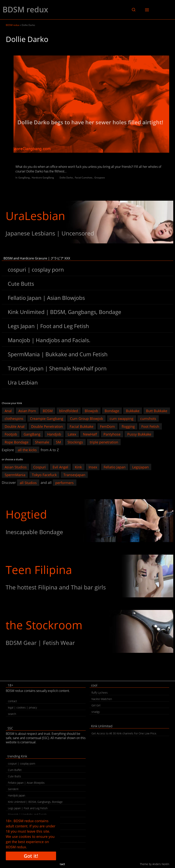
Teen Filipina (39, 570)
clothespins (14, 419)
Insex (93, 467)
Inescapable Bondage (34, 532)
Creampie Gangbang (47, 419)
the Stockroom (44, 625)
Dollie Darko (66, 178)
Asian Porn (27, 411)
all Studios (28, 483)
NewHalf (90, 434)
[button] (134, 10)
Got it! (31, 856)
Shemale (42, 442)
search (12, 714)
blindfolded (69, 411)
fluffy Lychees (100, 693)
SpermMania (15, 475)
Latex (72, 434)
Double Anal (15, 426)
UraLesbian (35, 216)
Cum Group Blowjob (87, 419)
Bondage (112, 411)
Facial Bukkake (82, 426)
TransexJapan (74, 475)
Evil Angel (60, 467)
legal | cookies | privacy (22, 707)
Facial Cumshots (84, 178)
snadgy (96, 712)
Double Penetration (47, 426)
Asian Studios (16, 467)
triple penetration (104, 442)
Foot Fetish (150, 426)
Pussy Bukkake (139, 434)
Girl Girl (96, 705)
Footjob (11, 434)
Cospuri (40, 467)
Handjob (54, 434)
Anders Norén (161, 864)
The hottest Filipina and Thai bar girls (56, 587)
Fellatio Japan (115, 467)
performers (64, 483)
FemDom (107, 426)
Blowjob (91, 411)
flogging (128, 426)
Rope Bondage (17, 442)
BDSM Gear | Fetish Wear (40, 643)
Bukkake (133, 411)
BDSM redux (25, 9)
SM (58, 442)
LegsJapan (140, 467)
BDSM (48, 411)
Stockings (75, 442)
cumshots (148, 419)
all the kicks (27, 450)
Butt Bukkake (157, 411)
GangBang (24, 178)
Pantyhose (112, 434)
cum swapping (122, 419)
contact (12, 701)
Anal (8, 411)
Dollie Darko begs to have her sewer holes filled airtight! (90, 122)
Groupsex (100, 178)
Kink (78, 467)
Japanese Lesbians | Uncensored (50, 233)
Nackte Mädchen (102, 699)
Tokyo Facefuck (44, 475)
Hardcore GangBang (43, 178)
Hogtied (26, 514)
